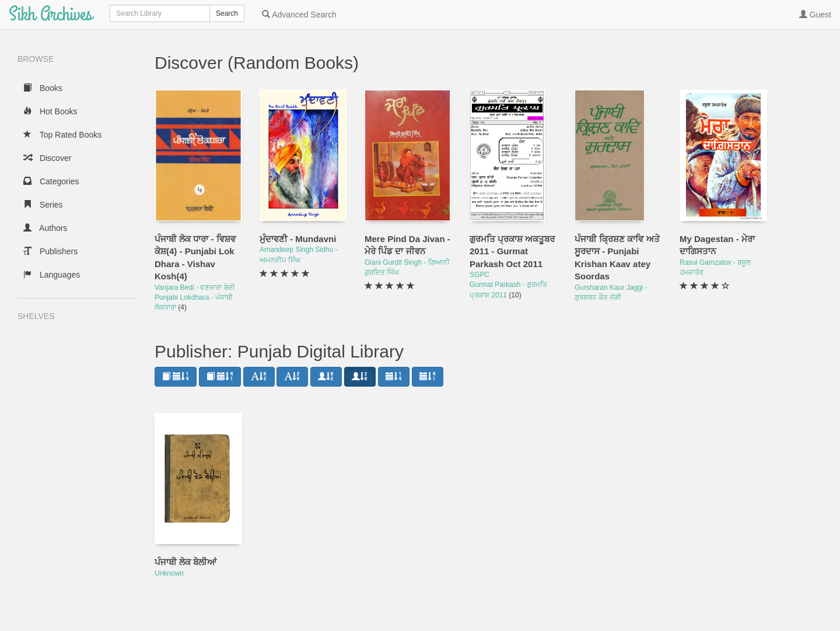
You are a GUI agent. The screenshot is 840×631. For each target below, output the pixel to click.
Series (43, 205)
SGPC (480, 275)
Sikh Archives (50, 14)
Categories (51, 181)
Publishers (50, 251)
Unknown (169, 573)
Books (43, 88)
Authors (45, 228)
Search (227, 13)
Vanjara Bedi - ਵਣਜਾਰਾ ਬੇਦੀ (195, 288)
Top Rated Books (62, 135)
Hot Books (50, 111)
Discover (47, 158)
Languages (52, 275)
